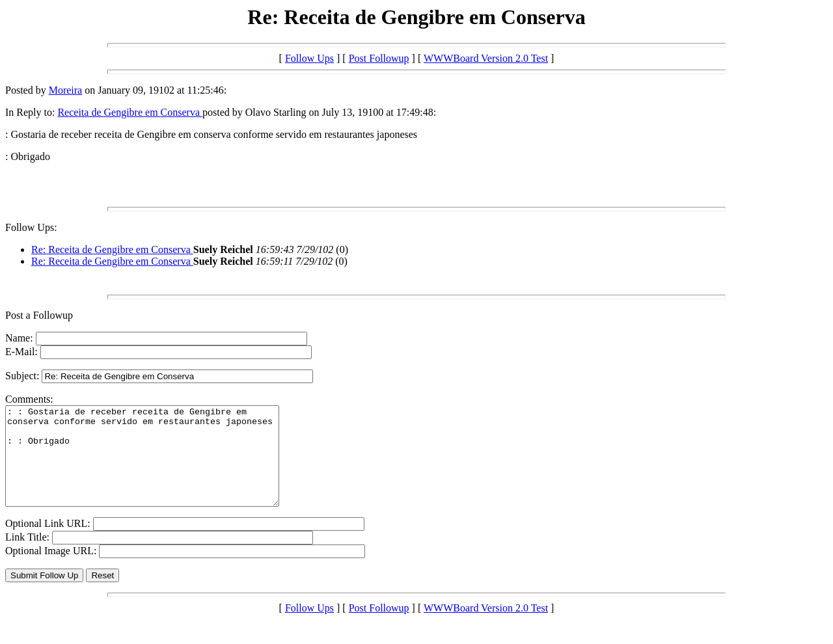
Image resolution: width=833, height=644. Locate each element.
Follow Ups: (31, 227)
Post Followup (379, 58)
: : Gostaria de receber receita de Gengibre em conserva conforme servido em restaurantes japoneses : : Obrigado (158, 466)
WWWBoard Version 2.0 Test (486, 58)
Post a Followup (39, 315)
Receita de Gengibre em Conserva (130, 112)
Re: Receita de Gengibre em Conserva (112, 249)
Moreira (66, 90)
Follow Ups (309, 58)
